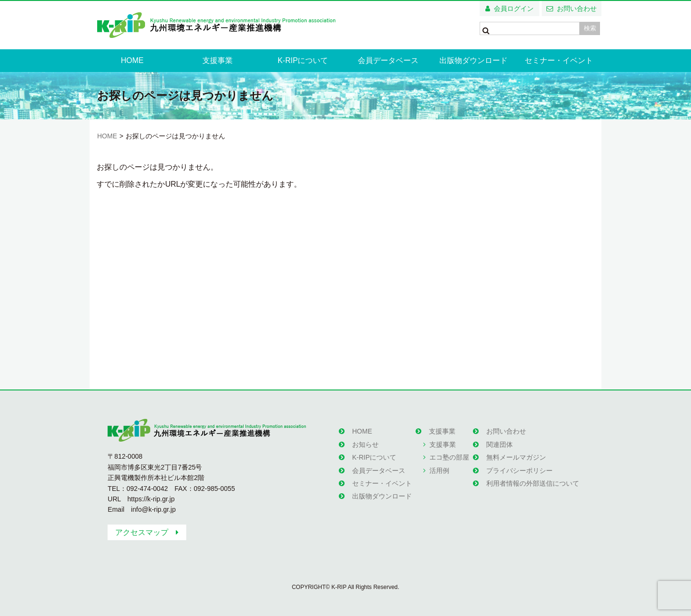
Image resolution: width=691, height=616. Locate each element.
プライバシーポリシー (519, 471)
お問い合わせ (577, 9)
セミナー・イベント (559, 60)
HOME (132, 60)
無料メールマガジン (516, 457)
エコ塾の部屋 (449, 457)
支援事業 (218, 60)
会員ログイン (514, 9)
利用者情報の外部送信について (533, 483)
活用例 (439, 471)
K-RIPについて (303, 60)
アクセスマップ (142, 532)
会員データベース (388, 60)
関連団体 (500, 444)
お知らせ (365, 444)
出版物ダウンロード (473, 60)
